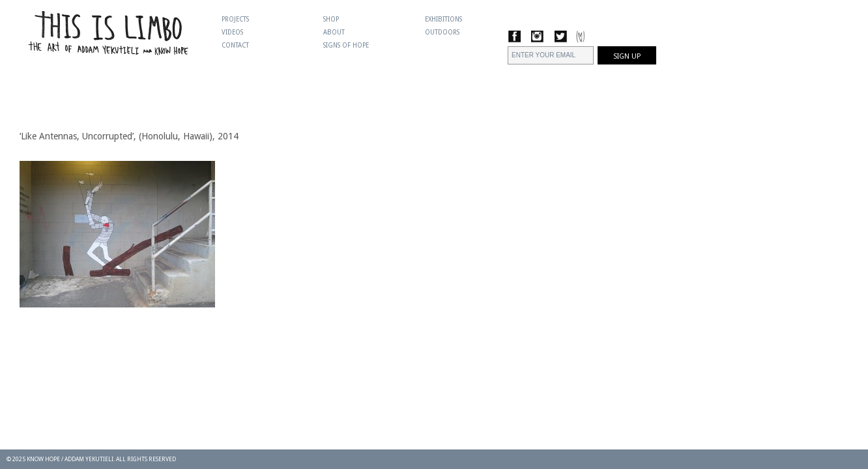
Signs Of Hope (346, 45)
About (334, 32)
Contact (235, 45)
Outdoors (442, 32)
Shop (331, 19)
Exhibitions (443, 19)
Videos (232, 32)
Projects (235, 19)
